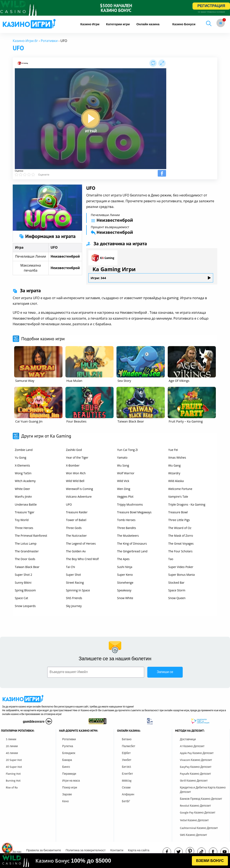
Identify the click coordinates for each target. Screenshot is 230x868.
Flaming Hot (13, 774)
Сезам (126, 788)
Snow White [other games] (125, 598)
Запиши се (165, 672)
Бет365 (126, 767)
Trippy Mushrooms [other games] (130, 504)
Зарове (67, 794)
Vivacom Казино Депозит (196, 760)
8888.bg (127, 781)
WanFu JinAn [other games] (23, 497)
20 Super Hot (14, 760)
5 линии (11, 739)
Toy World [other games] (22, 520)
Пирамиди (69, 774)
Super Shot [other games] (74, 575)
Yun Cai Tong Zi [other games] (127, 450)
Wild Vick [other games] (123, 481)
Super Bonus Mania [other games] (182, 575)
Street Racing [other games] (75, 583)
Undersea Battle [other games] (26, 504)
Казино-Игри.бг (25, 41)
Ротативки (49, 41)
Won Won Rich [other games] (76, 473)
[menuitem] (90, 24)
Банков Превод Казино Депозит (201, 799)
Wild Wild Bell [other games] (75, 481)
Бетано (127, 739)
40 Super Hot (14, 767)
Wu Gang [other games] (174, 465)
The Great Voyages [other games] (181, 543)
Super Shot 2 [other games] (23, 575)
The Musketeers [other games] (128, 536)
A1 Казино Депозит (192, 746)
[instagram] (201, 852)
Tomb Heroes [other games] (126, 520)
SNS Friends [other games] (74, 598)
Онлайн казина (148, 24)
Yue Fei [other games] (173, 450)
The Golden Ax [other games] (76, 551)
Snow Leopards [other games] (25, 606)
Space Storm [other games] (177, 590)
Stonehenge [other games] (125, 583)
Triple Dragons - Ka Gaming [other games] (187, 504)
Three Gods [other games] (74, 528)
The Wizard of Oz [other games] (180, 528)
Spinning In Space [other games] (78, 590)
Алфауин (128, 794)
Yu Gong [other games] (21, 457)
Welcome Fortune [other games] (180, 489)
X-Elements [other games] (22, 465)
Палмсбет (129, 746)
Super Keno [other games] (125, 575)
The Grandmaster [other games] (27, 551)
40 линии (12, 753)
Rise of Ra (12, 788)
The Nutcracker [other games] (76, 536)
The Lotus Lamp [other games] (26, 543)
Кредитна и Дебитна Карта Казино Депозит (203, 790)
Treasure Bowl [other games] (178, 512)
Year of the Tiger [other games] (77, 457)
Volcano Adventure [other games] (79, 497)
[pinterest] (190, 851)
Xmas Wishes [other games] (177, 457)
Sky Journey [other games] (74, 606)
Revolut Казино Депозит (196, 806)
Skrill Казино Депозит (194, 781)
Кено (66, 801)
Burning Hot (13, 781)
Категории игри (118, 24)
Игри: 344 (151, 278)
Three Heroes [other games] (24, 528)
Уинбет (127, 760)
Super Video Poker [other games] (181, 567)
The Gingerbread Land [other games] (132, 551)
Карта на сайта (139, 850)
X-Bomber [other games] (73, 465)
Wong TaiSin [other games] (23, 473)
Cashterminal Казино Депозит (199, 828)
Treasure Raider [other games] (77, 512)
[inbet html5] (115, 8)
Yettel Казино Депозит (194, 820)
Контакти (117, 850)
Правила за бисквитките (44, 850)
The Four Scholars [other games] (180, 551)
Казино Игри (90, 24)
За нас (17, 852)
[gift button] (221, 23)
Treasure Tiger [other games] (25, 512)
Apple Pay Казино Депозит (197, 753)
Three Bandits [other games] (127, 528)
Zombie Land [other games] (24, 450)
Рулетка (68, 746)
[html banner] (115, 861)
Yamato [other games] (122, 457)
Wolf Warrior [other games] (126, 473)
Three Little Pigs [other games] (179, 520)
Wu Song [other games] (123, 465)
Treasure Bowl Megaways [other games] (134, 512)
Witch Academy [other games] (25, 481)
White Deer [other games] (22, 489)
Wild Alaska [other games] (176, 481)
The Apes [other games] (123, 559)
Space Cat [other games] (21, 598)
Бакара (67, 760)
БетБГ (126, 801)
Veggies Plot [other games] (125, 497)
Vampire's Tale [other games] (178, 497)
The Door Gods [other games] (25, 559)
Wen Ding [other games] (124, 489)
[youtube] (225, 852)
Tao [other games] (171, 559)
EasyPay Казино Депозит (196, 767)
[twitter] (179, 852)
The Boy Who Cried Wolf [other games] (82, 559)
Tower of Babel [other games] (76, 520)
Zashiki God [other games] (74, 450)
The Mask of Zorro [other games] (181, 536)
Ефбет (126, 753)
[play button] (91, 119)
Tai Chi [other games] (71, 567)
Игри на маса (71, 781)
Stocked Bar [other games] (176, 583)
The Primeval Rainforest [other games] (31, 536)
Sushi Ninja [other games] (125, 567)
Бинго (66, 767)
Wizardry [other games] (174, 473)
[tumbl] (213, 852)
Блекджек (69, 753)
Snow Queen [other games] (177, 598)
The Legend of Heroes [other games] (81, 543)
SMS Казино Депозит (194, 835)
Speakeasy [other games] (124, 590)
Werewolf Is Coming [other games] (80, 489)
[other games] (38, 362)
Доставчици (188, 739)
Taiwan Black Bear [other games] (27, 567)
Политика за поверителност (86, 850)
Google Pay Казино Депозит (198, 813)
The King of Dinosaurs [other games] (132, 543)
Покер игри (70, 788)
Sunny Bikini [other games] (23, 583)
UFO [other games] (69, 504)
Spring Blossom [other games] (25, 590)
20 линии (12, 746)
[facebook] (167, 852)
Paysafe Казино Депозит (196, 774)
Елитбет (127, 774)
